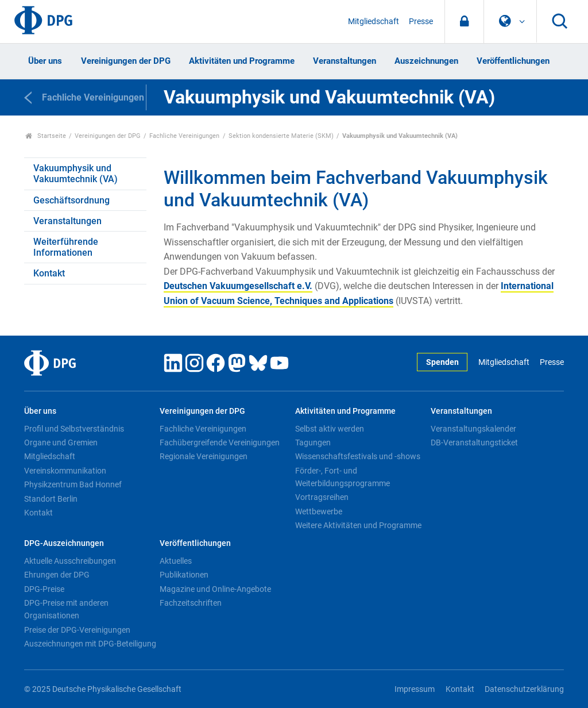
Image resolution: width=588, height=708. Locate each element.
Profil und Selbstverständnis (74, 429)
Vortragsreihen (322, 497)
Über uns (45, 61)
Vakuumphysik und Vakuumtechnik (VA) (76, 174)
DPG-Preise (44, 589)
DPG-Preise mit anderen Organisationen (66, 609)
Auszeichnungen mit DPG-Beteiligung (90, 644)
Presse (421, 22)
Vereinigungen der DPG (126, 61)
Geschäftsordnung (71, 200)
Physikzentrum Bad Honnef (73, 484)
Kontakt (49, 273)
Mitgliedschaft (374, 22)
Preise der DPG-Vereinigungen (77, 630)
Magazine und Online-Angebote (215, 589)
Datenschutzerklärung (524, 689)
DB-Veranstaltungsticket (474, 442)
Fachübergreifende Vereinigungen (220, 442)
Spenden (442, 362)
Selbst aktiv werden (330, 429)
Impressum (415, 689)
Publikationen (184, 575)
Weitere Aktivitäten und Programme (358, 525)
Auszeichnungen (426, 61)
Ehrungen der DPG (57, 575)
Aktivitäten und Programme (242, 61)
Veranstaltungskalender (473, 429)
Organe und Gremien (61, 442)
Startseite (46, 136)
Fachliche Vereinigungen (184, 136)
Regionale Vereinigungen (204, 456)
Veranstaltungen (345, 61)
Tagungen (313, 442)
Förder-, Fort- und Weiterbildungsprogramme (343, 477)
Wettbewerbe (319, 511)
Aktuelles (176, 561)
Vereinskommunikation (65, 471)
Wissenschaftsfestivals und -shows (358, 456)
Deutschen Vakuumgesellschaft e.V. (238, 286)
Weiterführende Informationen (66, 247)
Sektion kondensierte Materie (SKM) (281, 136)
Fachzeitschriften (191, 603)
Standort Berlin (51, 499)
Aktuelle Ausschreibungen (70, 561)
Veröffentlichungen (513, 61)
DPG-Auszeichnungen (64, 543)
